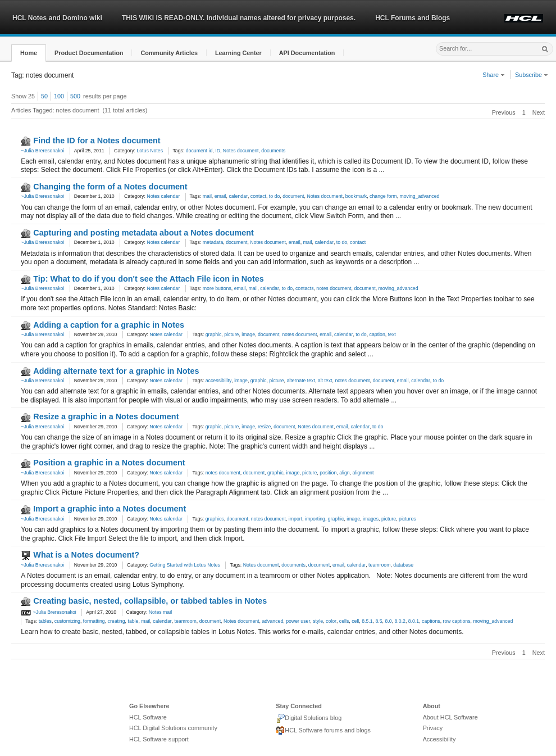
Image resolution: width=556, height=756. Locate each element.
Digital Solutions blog (309, 718)
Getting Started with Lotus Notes (185, 565)
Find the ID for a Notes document (97, 141)
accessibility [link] (219, 381)
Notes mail (160, 612)
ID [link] (218, 151)
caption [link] (377, 334)
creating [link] (117, 621)
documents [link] (273, 151)
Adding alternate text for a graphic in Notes (116, 371)
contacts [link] (305, 288)
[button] (29, 53)
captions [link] (431, 621)
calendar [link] (238, 196)
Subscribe (532, 75)
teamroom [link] (379, 565)
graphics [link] (215, 519)
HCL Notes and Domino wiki (57, 18)
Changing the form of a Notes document (110, 187)
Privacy (433, 728)
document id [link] (199, 151)
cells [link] (344, 621)
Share (494, 75)
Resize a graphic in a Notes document (106, 417)
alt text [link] (325, 381)
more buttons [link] (217, 288)
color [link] (331, 621)
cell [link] (355, 621)
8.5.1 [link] (367, 621)
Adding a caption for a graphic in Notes (109, 325)
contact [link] (258, 196)
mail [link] (207, 196)
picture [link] (231, 334)
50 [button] (44, 96)
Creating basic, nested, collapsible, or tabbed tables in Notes (150, 601)
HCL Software (148, 717)
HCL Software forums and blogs (323, 731)
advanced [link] (272, 621)
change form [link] (383, 196)
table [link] (133, 621)
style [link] (318, 621)
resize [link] (264, 427)
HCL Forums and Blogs (413, 18)
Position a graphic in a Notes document (109, 463)
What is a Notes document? (86, 555)
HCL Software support (159, 739)
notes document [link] (334, 288)
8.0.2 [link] (400, 621)
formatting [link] (94, 621)
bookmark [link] (356, 196)
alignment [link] (363, 473)
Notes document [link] (241, 151)
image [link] (248, 334)
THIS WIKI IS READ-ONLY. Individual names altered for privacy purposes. (239, 18)
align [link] (344, 473)
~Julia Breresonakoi (42, 151)
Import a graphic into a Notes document (110, 509)
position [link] (328, 473)
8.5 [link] (379, 621)
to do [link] (274, 196)
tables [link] (45, 621)
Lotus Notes (150, 151)
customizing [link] (67, 621)
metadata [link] (213, 242)
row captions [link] (456, 621)
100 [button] (59, 96)
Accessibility (439, 739)
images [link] (371, 519)
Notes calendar (163, 196)
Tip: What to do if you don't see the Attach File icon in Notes (148, 279)
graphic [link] (214, 334)
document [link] (293, 196)
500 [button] (75, 96)
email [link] (220, 196)
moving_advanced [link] (419, 196)
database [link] (403, 565)
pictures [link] (407, 519)
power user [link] (298, 621)
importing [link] (315, 519)
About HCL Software (450, 717)
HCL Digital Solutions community (173, 728)
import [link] (295, 519)
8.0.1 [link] (414, 621)
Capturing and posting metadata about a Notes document (143, 233)
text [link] (392, 334)
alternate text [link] (301, 381)
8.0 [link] (388, 621)
